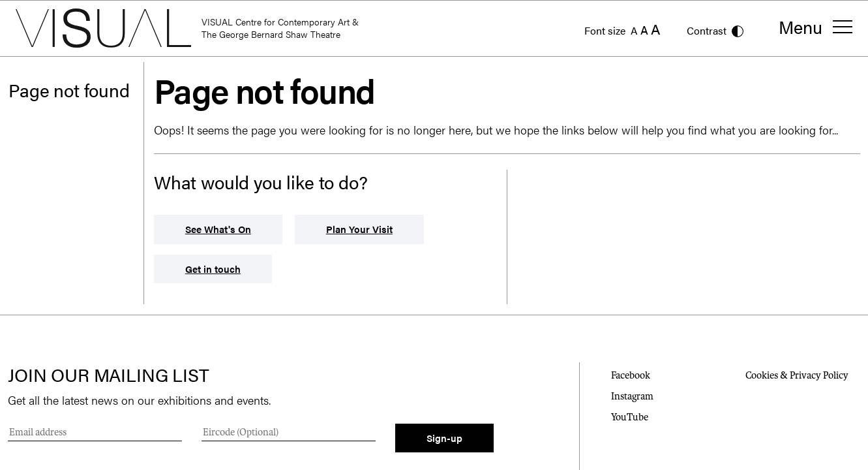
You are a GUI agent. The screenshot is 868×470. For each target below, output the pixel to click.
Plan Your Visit (359, 229)
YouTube (630, 417)
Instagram (632, 396)
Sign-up (444, 438)
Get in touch (213, 269)
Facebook (631, 375)
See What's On (218, 229)
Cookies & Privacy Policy (797, 375)
